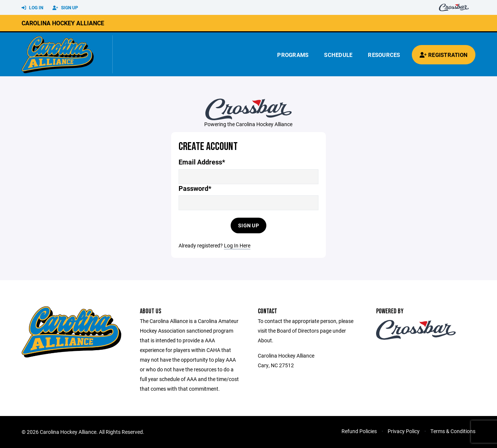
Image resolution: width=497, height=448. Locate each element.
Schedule (338, 55)
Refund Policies (359, 431)
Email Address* (202, 162)
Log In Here (237, 245)
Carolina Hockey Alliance (63, 23)
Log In (32, 8)
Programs (293, 55)
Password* (195, 188)
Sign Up (65, 8)
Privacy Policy (404, 431)
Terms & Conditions (453, 431)
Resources (384, 55)
